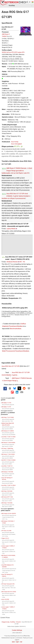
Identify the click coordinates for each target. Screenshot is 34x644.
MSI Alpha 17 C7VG (6, 403)
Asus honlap (15, 142)
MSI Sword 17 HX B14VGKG (8, 443)
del (21, 642)
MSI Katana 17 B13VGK (7, 472)
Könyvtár (18, 622)
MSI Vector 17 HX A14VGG (8, 454)
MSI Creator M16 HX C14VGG (9, 592)
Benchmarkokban (16, 329)
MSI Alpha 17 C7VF (6, 407)
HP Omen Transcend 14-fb (8, 584)
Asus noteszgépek (16, 144)
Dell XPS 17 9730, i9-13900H (9, 460)
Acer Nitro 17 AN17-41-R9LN (9, 485)
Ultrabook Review (12, 262)
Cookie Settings (17, 630)
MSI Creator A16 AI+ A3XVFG (9, 514)
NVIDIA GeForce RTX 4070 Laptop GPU (13, 52)
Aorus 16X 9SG (5, 599)
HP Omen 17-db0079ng (7, 449)
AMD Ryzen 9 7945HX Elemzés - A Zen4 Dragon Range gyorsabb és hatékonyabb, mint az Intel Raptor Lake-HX (17, 171)
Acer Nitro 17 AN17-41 (7, 466)
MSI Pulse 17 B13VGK (7, 503)
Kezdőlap (12, 5)
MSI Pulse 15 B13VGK (7, 491)
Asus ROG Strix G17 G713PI (11, 366)
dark (13, 642)
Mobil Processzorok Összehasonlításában (16, 351)
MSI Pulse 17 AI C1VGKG (8, 417)
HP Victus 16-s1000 (7, 531)
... (32, 5)
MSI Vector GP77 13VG (7, 497)
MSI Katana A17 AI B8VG (8, 431)
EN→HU (22, 262)
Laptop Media (11, 229)
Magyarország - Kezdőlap (8, 622)
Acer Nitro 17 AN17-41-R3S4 (9, 437)
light (17, 642)
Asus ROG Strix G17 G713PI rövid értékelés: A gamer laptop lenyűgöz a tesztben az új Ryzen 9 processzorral (16, 196)
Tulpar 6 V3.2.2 (5, 538)
